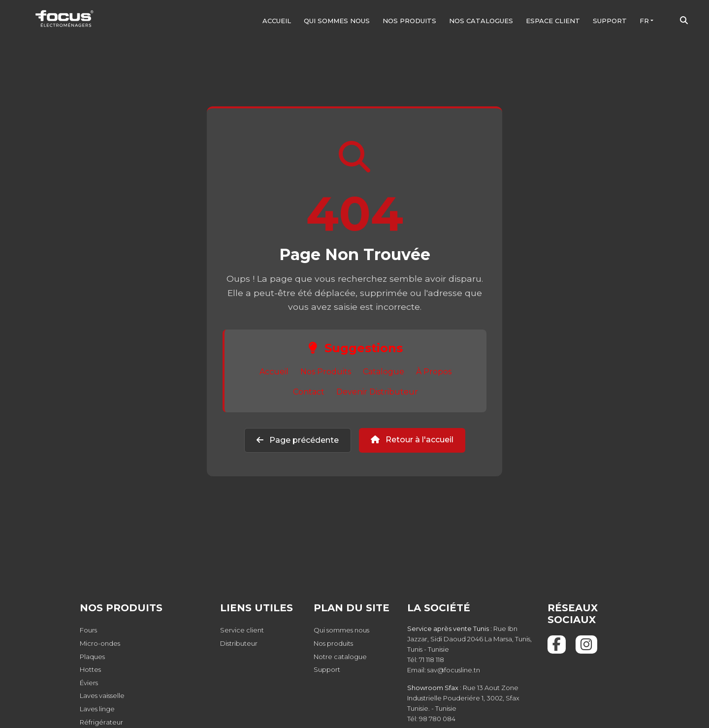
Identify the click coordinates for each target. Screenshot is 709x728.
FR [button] (644, 21)
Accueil (277, 21)
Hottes (90, 669)
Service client (242, 630)
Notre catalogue (340, 657)
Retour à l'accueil (412, 440)
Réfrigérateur (101, 722)
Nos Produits (326, 372)
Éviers (89, 683)
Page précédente (298, 440)
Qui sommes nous (337, 21)
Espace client (553, 21)
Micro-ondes (100, 643)
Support (610, 21)
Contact (309, 392)
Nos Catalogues (481, 21)
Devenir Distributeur (377, 392)
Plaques (92, 657)
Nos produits (409, 21)
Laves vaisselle (102, 695)
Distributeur (239, 643)
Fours (88, 630)
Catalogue (384, 372)
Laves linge (97, 709)
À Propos (434, 372)
